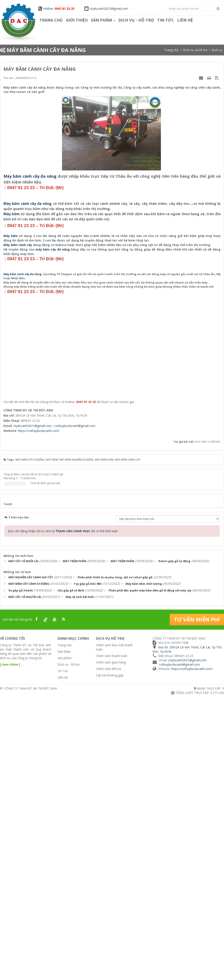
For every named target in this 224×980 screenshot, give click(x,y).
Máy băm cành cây (18, 446)
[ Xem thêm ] (10, 942)
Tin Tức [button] (165, 20)
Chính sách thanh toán (112, 934)
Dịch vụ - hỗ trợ (69, 942)
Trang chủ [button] (51, 20)
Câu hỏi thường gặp (110, 953)
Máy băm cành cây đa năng (30, 176)
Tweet (8, 782)
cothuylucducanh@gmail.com (75, 704)
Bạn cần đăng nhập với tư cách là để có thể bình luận (63, 809)
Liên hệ (63, 955)
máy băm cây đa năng (53, 451)
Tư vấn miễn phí (197, 897)
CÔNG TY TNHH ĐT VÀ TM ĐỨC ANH (31, 966)
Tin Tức (63, 949)
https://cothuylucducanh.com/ (39, 709)
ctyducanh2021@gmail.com (106, 9)
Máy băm (12, 314)
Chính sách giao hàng (111, 940)
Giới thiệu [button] (77, 20)
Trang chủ (65, 923)
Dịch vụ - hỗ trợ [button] (136, 20)
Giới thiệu (64, 929)
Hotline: (56, 9)
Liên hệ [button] (184, 20)
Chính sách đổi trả (108, 947)
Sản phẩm (65, 936)
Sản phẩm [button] (103, 20)
